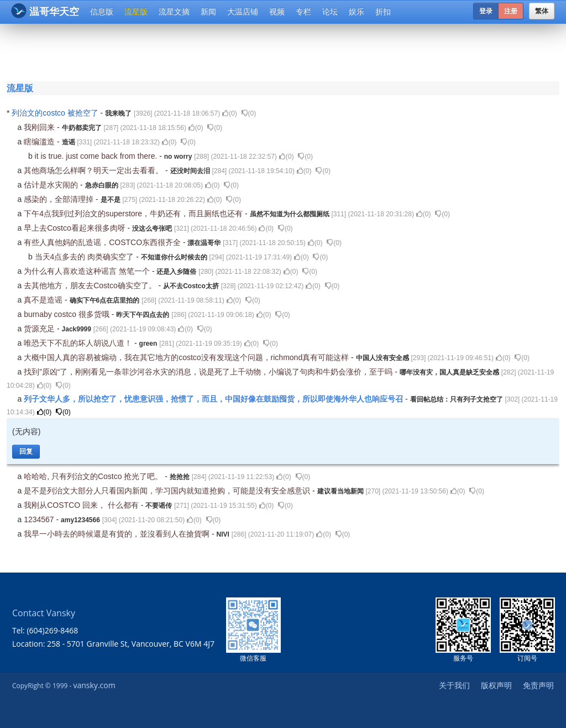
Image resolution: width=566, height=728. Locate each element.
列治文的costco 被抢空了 (56, 113)
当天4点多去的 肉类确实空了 (86, 257)
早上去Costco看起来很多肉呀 (75, 228)
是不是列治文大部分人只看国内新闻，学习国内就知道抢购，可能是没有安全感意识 (168, 491)
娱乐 (357, 12)
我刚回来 (40, 127)
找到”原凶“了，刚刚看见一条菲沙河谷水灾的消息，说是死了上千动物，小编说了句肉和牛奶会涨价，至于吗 (209, 372)
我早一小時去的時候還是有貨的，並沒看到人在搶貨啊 (118, 534)
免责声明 (538, 685)
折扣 (383, 12)
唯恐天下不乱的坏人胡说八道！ (79, 343)
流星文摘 (174, 12)
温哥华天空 (45, 11)
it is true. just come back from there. (97, 156)
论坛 (330, 12)
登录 (486, 11)
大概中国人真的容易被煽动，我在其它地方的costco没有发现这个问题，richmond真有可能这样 (187, 357)
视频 (277, 12)
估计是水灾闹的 (52, 185)
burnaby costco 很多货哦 (68, 314)
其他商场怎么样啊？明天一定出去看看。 (95, 170)
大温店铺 (243, 12)
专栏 (303, 12)
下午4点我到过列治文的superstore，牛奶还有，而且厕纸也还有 (134, 214)
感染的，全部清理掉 (60, 199)
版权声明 (496, 685)
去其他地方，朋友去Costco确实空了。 (91, 285)
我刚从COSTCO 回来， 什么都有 (82, 505)
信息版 (102, 12)
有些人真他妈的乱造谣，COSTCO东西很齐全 (103, 242)
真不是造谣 (44, 300)
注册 (511, 11)
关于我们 (454, 685)
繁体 (542, 11)
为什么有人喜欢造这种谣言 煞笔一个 (88, 271)
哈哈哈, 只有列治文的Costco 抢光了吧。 (94, 476)
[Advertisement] (285, 51)
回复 (26, 451)
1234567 (40, 519)
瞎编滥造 (40, 142)
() (230, 113)
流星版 (136, 12)
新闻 (208, 12)
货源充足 (40, 329)
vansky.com (94, 685)
